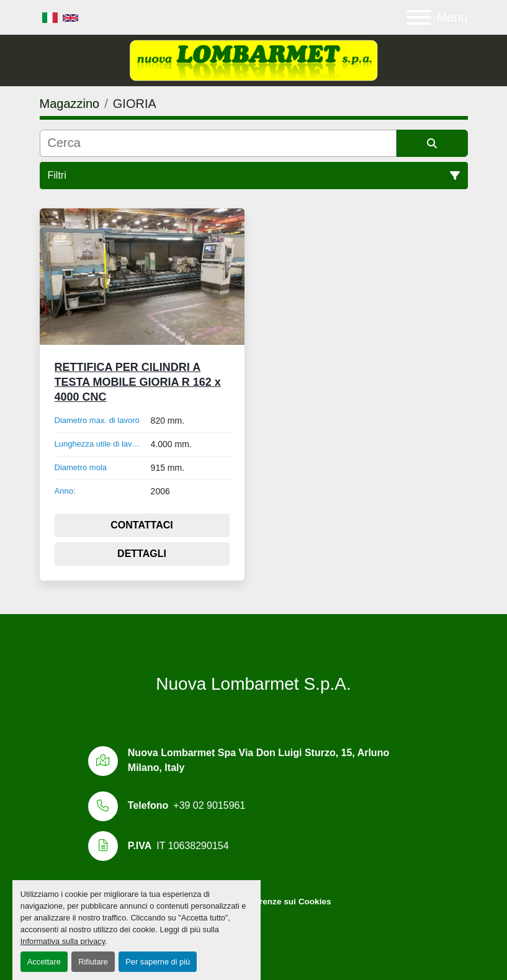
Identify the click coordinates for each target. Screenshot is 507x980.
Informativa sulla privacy (63, 941)
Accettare (44, 962)
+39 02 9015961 (209, 805)
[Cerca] (218, 143)
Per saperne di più (158, 962)
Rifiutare (93, 962)
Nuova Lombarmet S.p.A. (253, 684)
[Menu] (419, 17)
